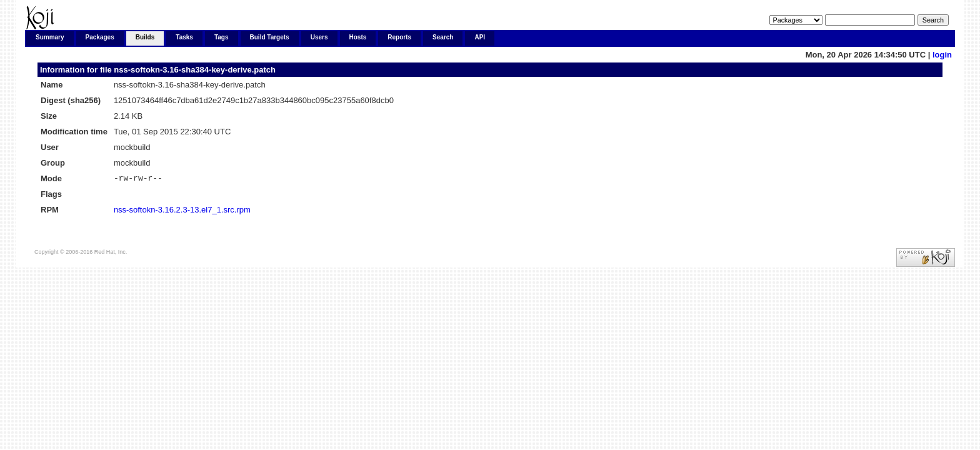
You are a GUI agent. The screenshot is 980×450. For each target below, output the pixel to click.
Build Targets (270, 37)
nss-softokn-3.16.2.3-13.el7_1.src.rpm (182, 212)
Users (319, 37)
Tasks (184, 37)
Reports (399, 37)
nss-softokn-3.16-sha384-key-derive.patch (195, 70)
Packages (100, 37)
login (942, 55)
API (480, 37)
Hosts (358, 37)
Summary (50, 37)
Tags (222, 37)
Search (443, 37)
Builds (145, 37)
